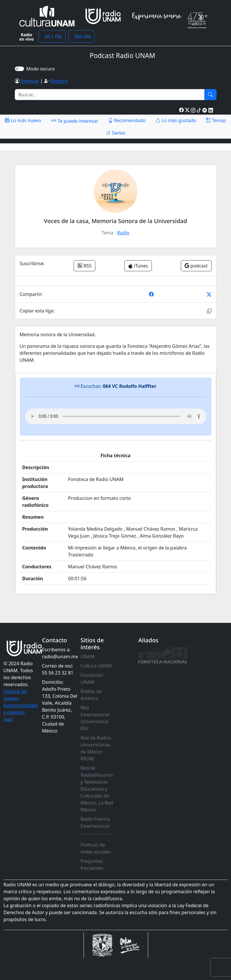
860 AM (82, 37)
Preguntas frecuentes (92, 865)
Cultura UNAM (96, 666)
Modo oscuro (42, 69)
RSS (84, 266)
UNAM (88, 657)
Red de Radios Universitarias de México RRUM (96, 748)
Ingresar (30, 81)
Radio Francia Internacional (95, 822)
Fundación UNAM (92, 679)
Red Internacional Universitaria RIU (95, 718)
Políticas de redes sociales (96, 848)
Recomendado (127, 120)
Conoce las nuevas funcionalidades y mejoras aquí (21, 705)
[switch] (19, 69)
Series (115, 133)
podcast (196, 266)
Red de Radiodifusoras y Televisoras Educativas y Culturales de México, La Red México (97, 789)
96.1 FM (52, 37)
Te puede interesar (74, 121)
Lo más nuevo (23, 120)
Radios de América (91, 695)
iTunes (138, 266)
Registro (59, 81)
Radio (123, 233)
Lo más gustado (176, 120)
